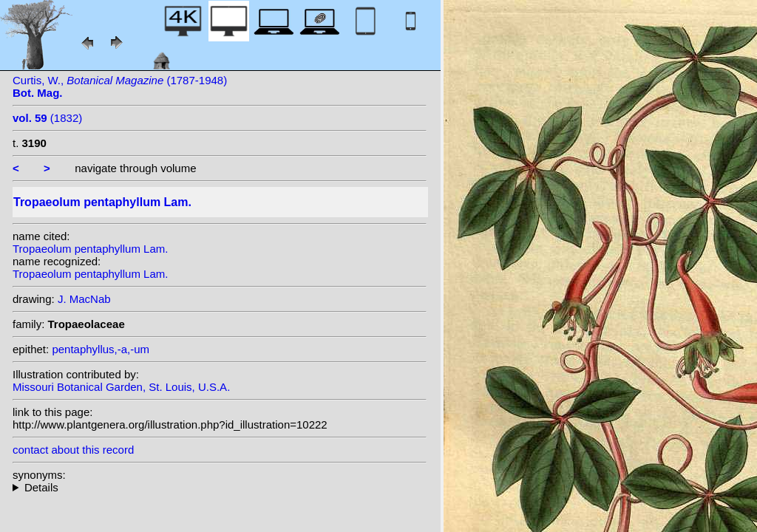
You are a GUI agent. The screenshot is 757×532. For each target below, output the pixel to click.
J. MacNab (84, 299)
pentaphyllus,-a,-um (101, 349)
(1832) (47, 118)
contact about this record (73, 450)
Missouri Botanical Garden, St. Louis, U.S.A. (121, 387)
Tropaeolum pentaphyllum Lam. (90, 249)
